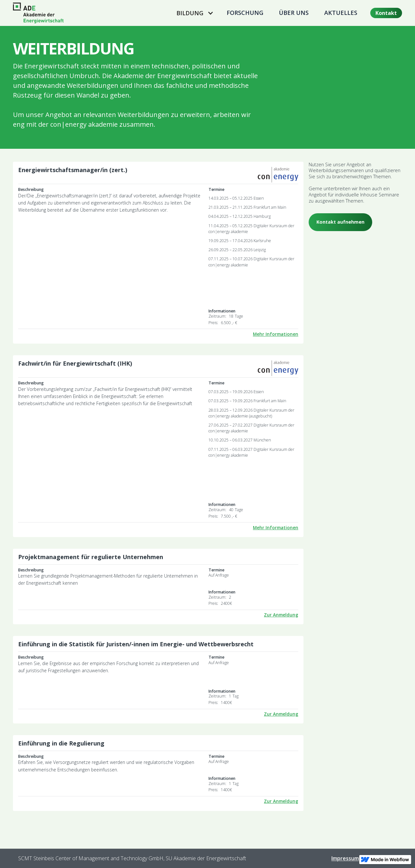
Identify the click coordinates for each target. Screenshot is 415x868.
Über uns (294, 13)
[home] (38, 13)
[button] (194, 13)
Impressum (345, 858)
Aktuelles (341, 13)
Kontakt (386, 13)
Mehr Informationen (276, 334)
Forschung (245, 13)
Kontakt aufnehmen (340, 222)
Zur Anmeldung (281, 615)
